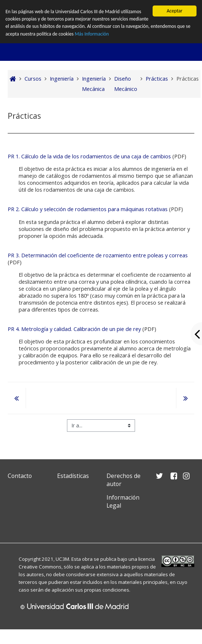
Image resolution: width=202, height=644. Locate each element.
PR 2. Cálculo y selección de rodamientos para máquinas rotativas (88, 209)
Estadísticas (73, 476)
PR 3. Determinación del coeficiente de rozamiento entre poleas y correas (98, 255)
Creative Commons (40, 567)
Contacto (20, 476)
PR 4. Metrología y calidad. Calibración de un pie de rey (75, 329)
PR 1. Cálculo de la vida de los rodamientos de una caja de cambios (89, 156)
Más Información (92, 34)
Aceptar (174, 11)
